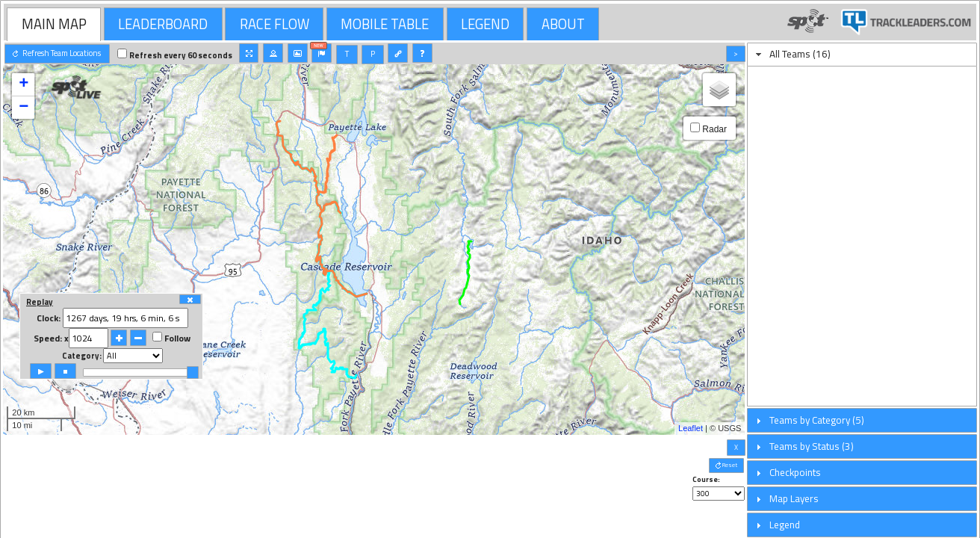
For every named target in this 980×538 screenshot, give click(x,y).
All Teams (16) (800, 54)
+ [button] (24, 84)
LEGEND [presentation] (485, 24)
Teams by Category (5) (817, 420)
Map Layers (794, 498)
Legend (785, 525)
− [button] (24, 108)
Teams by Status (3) (812, 446)
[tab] (54, 24)
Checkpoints (795, 472)
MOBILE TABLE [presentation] (385, 24)
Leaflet (691, 428)
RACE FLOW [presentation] (275, 24)
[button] (57, 54)
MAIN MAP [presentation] (54, 24)
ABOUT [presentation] (563, 24)
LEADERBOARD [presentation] (163, 24)
